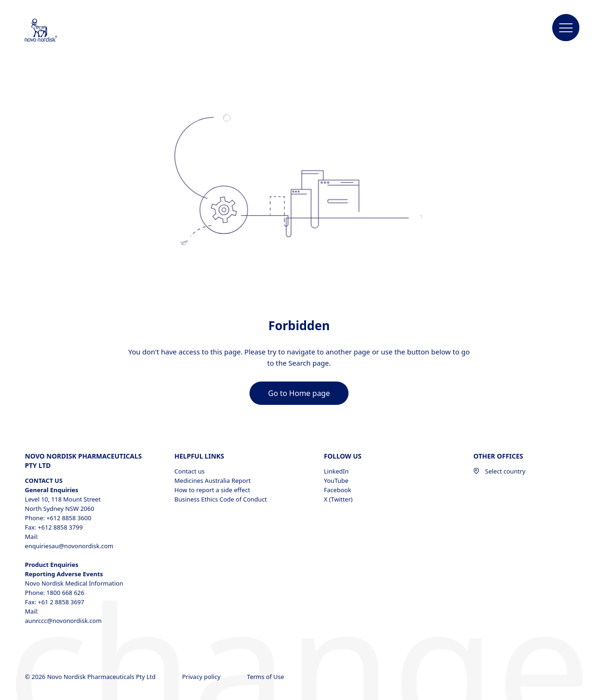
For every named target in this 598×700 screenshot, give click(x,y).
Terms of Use (267, 677)
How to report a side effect (212, 490)
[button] (566, 28)
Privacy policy (202, 677)
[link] (299, 393)
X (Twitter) (338, 499)
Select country (499, 471)
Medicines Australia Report (212, 481)
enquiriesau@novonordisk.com (69, 546)
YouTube (336, 481)
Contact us (189, 471)
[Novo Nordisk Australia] (53, 31)
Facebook (337, 490)
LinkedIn (336, 471)
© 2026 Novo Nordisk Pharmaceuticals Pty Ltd (91, 677)
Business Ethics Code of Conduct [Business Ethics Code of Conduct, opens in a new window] (221, 499)
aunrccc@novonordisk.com (63, 621)
